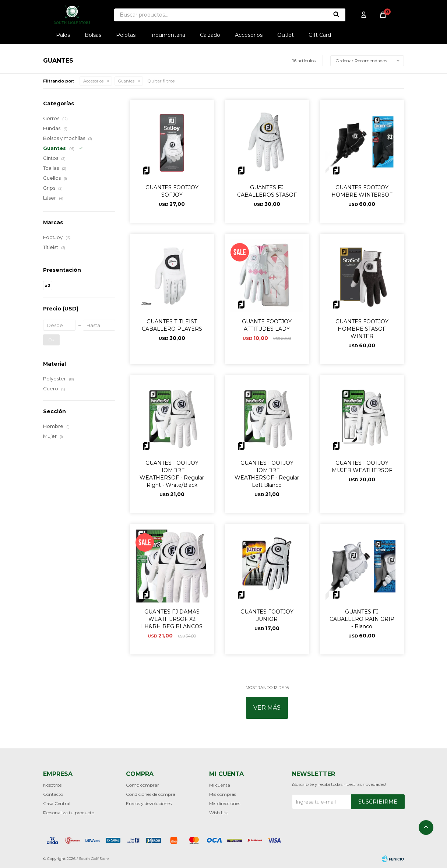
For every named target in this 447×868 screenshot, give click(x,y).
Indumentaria (168, 35)
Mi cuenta (220, 785)
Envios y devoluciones (149, 803)
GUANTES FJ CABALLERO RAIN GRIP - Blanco (362, 619)
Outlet (286, 35)
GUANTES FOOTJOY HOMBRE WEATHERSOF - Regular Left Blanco (267, 474)
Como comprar (142, 785)
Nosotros (52, 785)
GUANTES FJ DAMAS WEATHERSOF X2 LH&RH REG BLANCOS (172, 619)
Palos (63, 35)
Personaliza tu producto (69, 813)
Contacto (53, 794)
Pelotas (126, 35)
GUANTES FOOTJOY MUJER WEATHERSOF (362, 467)
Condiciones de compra (151, 794)
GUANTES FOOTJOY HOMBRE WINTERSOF (362, 191)
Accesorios (249, 35)
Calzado (210, 35)
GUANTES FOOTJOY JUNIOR (267, 615)
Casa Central (57, 803)
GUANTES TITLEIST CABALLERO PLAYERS (172, 325)
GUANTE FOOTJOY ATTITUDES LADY (267, 325)
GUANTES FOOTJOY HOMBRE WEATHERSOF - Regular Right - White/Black (172, 474)
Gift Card (320, 35)
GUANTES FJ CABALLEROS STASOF (267, 191)
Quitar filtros (161, 81)
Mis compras (223, 794)
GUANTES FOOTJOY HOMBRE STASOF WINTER (362, 329)
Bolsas (93, 35)
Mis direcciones (225, 803)
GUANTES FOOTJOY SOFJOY (172, 191)
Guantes (126, 81)
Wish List (219, 813)
